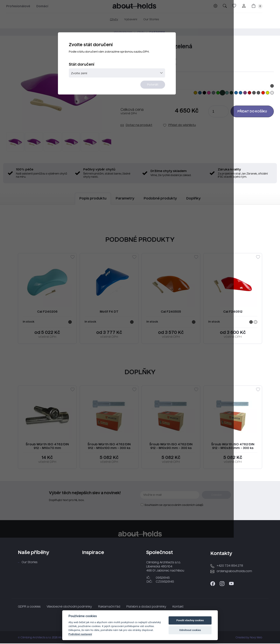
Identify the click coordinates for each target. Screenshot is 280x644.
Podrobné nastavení (80, 634)
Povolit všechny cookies (190, 620)
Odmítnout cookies (190, 630)
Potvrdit (164, 95)
